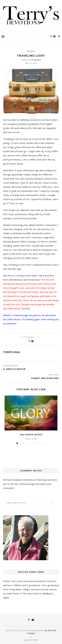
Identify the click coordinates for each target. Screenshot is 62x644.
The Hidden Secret (31, 435)
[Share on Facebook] (29, 341)
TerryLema (36, 60)
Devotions (31, 51)
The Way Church (31, 593)
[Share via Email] (32, 341)
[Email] (54, 36)
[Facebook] (51, 36)
